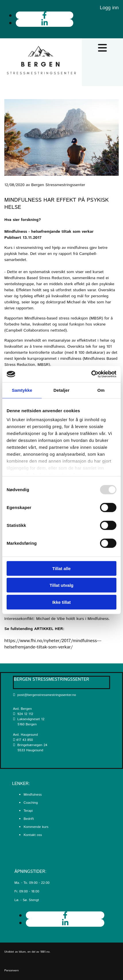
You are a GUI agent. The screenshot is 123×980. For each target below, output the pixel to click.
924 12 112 (25, 714)
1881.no (45, 952)
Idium (22, 952)
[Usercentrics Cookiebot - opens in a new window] (91, 374)
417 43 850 (24, 740)
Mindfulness (33, 795)
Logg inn (109, 8)
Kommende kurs (36, 827)
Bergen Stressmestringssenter (51, 679)
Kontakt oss (33, 835)
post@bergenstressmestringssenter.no (45, 695)
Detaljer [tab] (61, 390)
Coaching (31, 803)
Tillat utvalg (61, 585)
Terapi (28, 811)
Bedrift (29, 819)
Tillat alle (61, 568)
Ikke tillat (61, 602)
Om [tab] (101, 390)
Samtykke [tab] (22, 390)
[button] (102, 48)
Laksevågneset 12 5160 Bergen (29, 722)
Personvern (11, 970)
